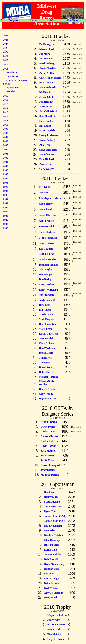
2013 (6, 112)
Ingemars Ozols (48, 399)
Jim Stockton (46, 295)
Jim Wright (54, 620)
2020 (6, 60)
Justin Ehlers (48, 460)
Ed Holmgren (47, 44)
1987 (6, 220)
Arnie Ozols (46, 164)
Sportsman (13, 88)
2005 (6, 145)
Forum (75, 20)
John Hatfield (47, 338)
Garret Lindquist (50, 465)
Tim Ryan (45, 362)
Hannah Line (52, 569)
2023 (6, 48)
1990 (6, 207)
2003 (6, 154)
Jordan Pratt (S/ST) (55, 516)
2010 (6, 125)
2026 (6, 36)
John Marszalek (48, 238)
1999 (6, 170)
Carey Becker (47, 284)
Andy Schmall (47, 300)
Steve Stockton (47, 232)
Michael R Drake (49, 377)
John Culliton (47, 254)
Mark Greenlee (47, 260)
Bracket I (12, 73)
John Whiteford (48, 111)
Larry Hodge (51, 578)
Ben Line (49, 492)
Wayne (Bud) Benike (46, 383)
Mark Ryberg (47, 63)
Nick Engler (46, 270)
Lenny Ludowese (49, 135)
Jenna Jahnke (47, 97)
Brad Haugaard (53, 526)
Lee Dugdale (46, 249)
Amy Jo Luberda (54, 593)
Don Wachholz (47, 348)
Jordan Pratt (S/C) (55, 521)
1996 (6, 183)
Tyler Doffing (48, 470)
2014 (6, 108)
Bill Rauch (45, 126)
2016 (6, 100)
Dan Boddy (45, 279)
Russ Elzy (44, 305)
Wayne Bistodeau (57, 615)
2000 (6, 166)
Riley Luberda (49, 422)
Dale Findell (51, 559)
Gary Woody (46, 169)
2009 (6, 129)
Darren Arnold (47, 389)
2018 (6, 69)
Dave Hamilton (47, 324)
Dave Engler (46, 121)
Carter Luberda (50, 441)
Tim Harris (45, 358)
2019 (6, 65)
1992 (6, 199)
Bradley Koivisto (54, 535)
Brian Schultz (52, 583)
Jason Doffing (47, 140)
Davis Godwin (49, 446)
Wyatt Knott (48, 455)
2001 (6, 162)
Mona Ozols (54, 629)
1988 (6, 216)
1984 (6, 224)
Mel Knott (45, 92)
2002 (6, 158)
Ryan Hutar (51, 511)
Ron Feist (49, 530)
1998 (6, 174)
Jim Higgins (46, 102)
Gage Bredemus (56, 639)
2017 (6, 96)
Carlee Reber (48, 432)
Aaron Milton (47, 73)
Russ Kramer (52, 545)
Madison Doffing (50, 475)
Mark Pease (46, 329)
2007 (6, 137)
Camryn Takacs (49, 436)
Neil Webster (51, 588)
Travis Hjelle (46, 314)
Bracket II (12, 76)
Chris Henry (46, 204)
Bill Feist (49, 574)
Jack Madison (49, 451)
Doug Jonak (51, 598)
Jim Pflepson (47, 155)
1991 (6, 203)
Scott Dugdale (47, 131)
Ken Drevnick (47, 83)
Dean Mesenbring (54, 564)
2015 (6, 104)
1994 (6, 191)
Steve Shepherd (48, 150)
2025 (6, 40)
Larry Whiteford (48, 290)
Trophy (11, 92)
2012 (6, 116)
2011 (6, 121)
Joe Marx (45, 54)
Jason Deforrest (53, 506)
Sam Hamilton (47, 116)
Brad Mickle (46, 353)
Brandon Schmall (49, 265)
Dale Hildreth (47, 159)
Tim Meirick (54, 634)
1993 (6, 195)
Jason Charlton (48, 68)
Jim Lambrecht (48, 87)
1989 (6, 212)
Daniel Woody (47, 367)
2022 (6, 52)
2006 (6, 141)
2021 (6, 56)
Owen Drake (48, 427)
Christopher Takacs (50, 78)
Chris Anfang (46, 343)
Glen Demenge (52, 540)
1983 (6, 228)
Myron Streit (47, 49)
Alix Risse (45, 145)
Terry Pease (46, 107)
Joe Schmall (46, 59)
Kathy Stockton (56, 625)
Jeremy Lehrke (53, 554)
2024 (6, 44)
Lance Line (50, 550)
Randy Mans (51, 497)
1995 (6, 187)
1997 (6, 178)
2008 (6, 133)
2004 (6, 150)
